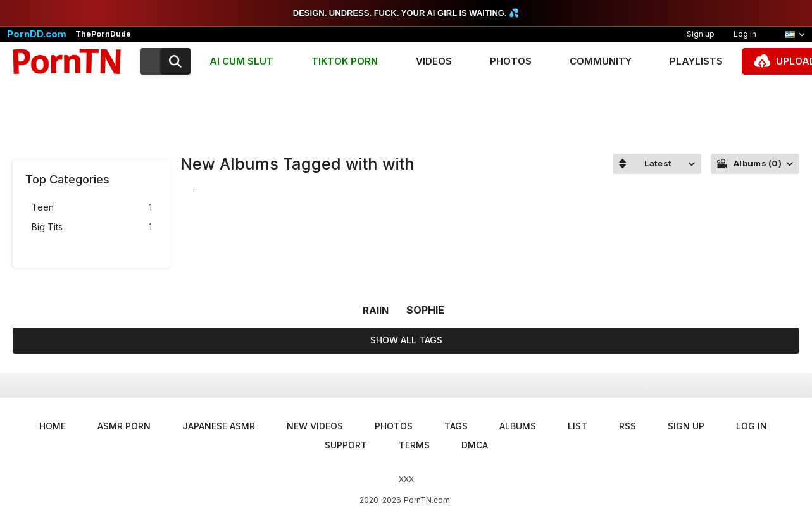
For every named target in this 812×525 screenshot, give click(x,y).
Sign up (701, 34)
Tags (456, 426)
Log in (745, 34)
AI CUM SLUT (241, 61)
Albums (518, 426)
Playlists (696, 61)
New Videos (315, 426)
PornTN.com (427, 500)
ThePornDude (103, 34)
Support (346, 445)
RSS (628, 426)
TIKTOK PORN (345, 61)
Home (53, 426)
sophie (425, 310)
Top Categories (67, 179)
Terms (414, 445)
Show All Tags (406, 340)
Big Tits (92, 227)
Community (601, 61)
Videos (434, 61)
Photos (511, 61)
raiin (376, 310)
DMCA (475, 445)
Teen (92, 208)
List (578, 426)
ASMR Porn (124, 426)
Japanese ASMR (219, 426)
